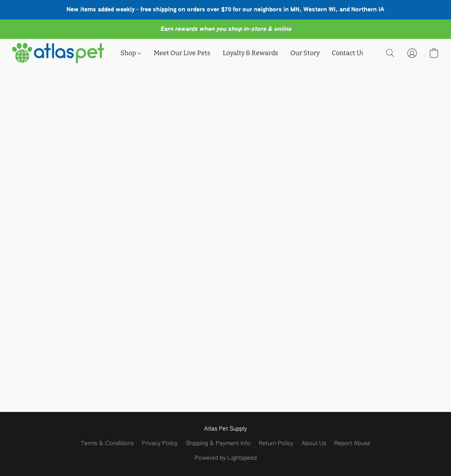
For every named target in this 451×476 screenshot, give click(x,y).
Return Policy (276, 444)
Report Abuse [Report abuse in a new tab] (352, 444)
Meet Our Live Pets (182, 53)
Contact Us (348, 53)
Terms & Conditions (107, 444)
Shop (131, 53)
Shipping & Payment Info (218, 444)
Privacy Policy (160, 444)
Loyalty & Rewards (250, 53)
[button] (58, 53)
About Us (314, 444)
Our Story (305, 53)
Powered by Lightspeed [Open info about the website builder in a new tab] (226, 458)
